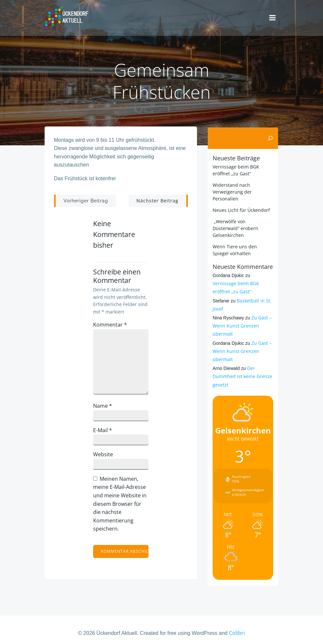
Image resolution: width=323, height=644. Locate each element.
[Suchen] (271, 137)
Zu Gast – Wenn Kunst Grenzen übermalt (241, 318)
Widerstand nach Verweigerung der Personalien (232, 190)
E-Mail (104, 431)
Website (104, 455)
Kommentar (111, 325)
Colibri (237, 626)
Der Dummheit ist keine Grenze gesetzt (242, 368)
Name (104, 406)
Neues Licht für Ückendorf (241, 209)
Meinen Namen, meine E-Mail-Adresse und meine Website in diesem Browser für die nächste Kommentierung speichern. (121, 504)
